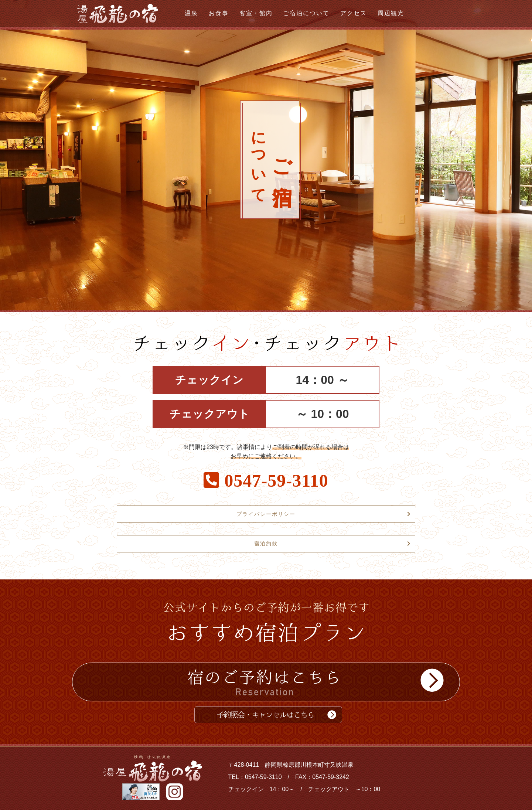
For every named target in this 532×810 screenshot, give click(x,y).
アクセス (354, 13)
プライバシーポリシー (266, 514)
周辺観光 (391, 13)
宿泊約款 (266, 544)
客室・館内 (256, 13)
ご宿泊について (306, 13)
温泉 (191, 13)
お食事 (219, 13)
